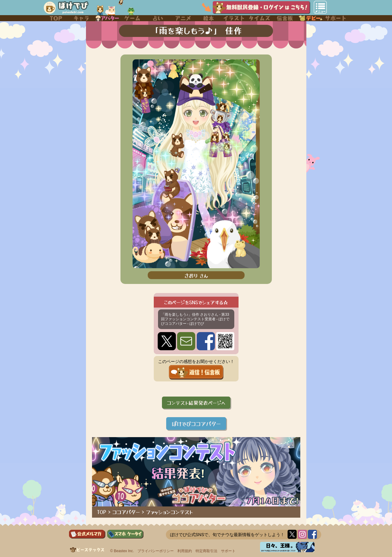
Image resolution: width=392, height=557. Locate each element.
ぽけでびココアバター (196, 424)
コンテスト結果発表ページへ (196, 403)
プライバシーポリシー (156, 551)
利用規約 (185, 551)
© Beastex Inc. (122, 551)
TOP (102, 512)
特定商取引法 (206, 551)
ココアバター (126, 512)
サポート (228, 551)
